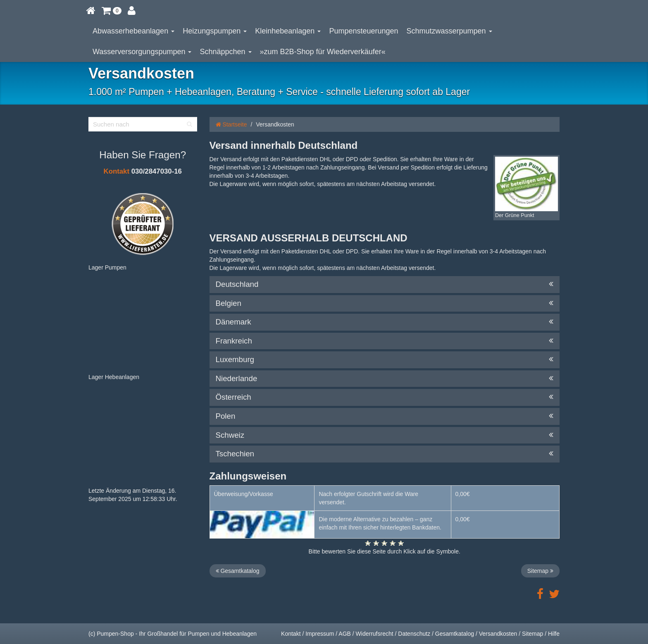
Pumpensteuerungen (363, 31)
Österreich (385, 397)
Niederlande (385, 379)
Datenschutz (414, 634)
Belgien (385, 303)
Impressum (320, 634)
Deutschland (385, 284)
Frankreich (385, 341)
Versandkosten (498, 634)
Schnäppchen (225, 52)
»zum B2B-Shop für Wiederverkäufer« (323, 52)
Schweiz (385, 435)
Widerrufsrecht (375, 634)
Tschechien (385, 454)
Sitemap (540, 571)
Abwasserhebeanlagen (133, 31)
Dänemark (385, 322)
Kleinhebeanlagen (288, 31)
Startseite (231, 124)
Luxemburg (385, 360)
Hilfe (554, 634)
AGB (345, 634)
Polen (385, 416)
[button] (112, 10)
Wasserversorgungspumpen (142, 52)
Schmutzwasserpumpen (449, 31)
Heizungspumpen (215, 31)
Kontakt (117, 171)
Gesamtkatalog (238, 571)
